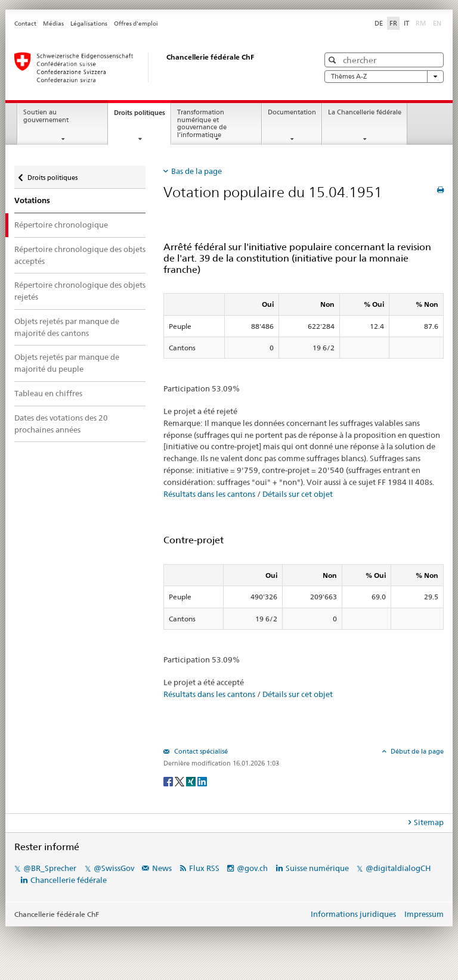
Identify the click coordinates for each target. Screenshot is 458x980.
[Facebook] (169, 781)
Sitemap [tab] (429, 822)
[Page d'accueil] (154, 67)
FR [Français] (393, 23)
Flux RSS (204, 868)
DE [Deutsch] (379, 23)
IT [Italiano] (406, 23)
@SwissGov (114, 868)
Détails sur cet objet (298, 494)
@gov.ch (252, 868)
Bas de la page (196, 171)
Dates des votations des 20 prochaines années (61, 424)
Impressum (424, 914)
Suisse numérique (318, 868)
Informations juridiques (353, 914)
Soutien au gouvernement (46, 116)
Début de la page (416, 751)
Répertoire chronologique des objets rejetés (80, 291)
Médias (53, 24)
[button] (334, 60)
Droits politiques (142, 116)
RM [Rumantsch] (421, 23)
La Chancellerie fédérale (365, 112)
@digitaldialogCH (398, 868)
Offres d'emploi (136, 24)
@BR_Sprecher (50, 868)
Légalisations (89, 24)
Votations (32, 200)
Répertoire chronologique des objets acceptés (80, 255)
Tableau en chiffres (48, 393)
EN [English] (437, 23)
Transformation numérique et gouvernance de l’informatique (202, 124)
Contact (25, 24)
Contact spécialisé (200, 751)
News (162, 868)
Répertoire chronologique (61, 225)
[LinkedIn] (202, 781)
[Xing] (192, 781)
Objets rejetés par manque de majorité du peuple (67, 363)
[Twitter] (180, 781)
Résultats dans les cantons (209, 494)
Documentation (292, 112)
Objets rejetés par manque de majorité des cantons (67, 327)
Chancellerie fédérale (69, 880)
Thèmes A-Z (384, 77)
